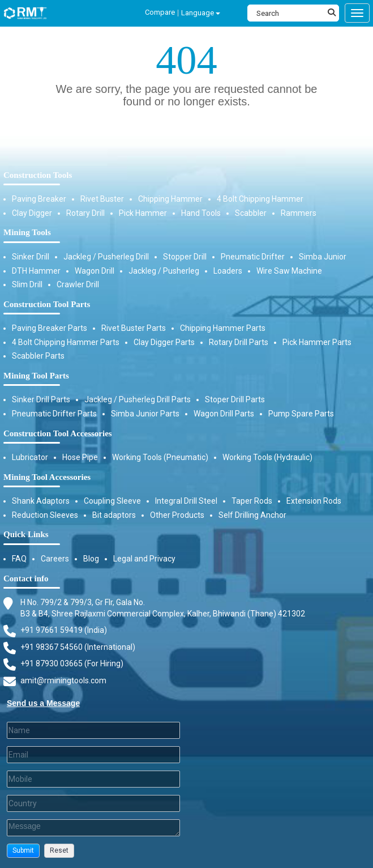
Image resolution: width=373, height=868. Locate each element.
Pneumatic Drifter (253, 257)
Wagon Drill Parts (224, 414)
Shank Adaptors (41, 501)
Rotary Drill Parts (239, 342)
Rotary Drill (85, 213)
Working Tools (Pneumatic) (160, 457)
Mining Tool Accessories (47, 477)
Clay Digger (32, 213)
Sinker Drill (31, 257)
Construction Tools (38, 175)
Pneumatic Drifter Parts (54, 414)
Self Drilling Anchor (252, 515)
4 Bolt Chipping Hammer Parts (66, 342)
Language (201, 13)
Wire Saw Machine (289, 271)
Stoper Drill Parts (235, 399)
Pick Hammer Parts (317, 342)
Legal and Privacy (144, 559)
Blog (91, 559)
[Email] (93, 755)
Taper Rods (252, 501)
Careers (55, 559)
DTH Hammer (36, 271)
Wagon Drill (95, 271)
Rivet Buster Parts (134, 328)
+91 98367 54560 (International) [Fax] (78, 647)
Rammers (299, 213)
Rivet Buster (102, 199)
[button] (23, 851)
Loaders (228, 271)
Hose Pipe (80, 457)
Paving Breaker (39, 199)
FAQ (19, 559)
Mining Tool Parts (36, 376)
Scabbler (251, 213)
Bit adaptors (114, 515)
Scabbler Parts (38, 356)
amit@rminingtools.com (63, 681)
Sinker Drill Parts (41, 399)
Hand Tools (201, 213)
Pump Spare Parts (301, 414)
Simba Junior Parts (145, 414)
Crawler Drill (78, 284)
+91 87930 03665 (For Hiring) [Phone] (72, 663)
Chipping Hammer (170, 199)
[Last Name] (93, 730)
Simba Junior (323, 257)
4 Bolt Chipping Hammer (260, 199)
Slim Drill (27, 284)
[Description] (93, 828)
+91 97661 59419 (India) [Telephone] (64, 630)
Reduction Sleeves (45, 515)
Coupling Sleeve (112, 501)
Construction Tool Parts (47, 304)
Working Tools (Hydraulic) (267, 457)
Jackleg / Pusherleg (164, 271)
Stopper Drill (185, 257)
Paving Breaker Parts (50, 328)
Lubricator (30, 457)
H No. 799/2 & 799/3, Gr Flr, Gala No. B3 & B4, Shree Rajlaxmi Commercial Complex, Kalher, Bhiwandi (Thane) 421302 (163, 608)
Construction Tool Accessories (58, 433)
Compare (160, 12)
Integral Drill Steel (186, 501)
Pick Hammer (143, 213)
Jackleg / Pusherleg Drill (106, 257)
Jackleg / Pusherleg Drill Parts (138, 399)
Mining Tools (27, 232)
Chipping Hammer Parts (223, 328)
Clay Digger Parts (164, 342)
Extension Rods (314, 501)
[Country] (93, 803)
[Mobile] (93, 779)
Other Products (177, 515)
